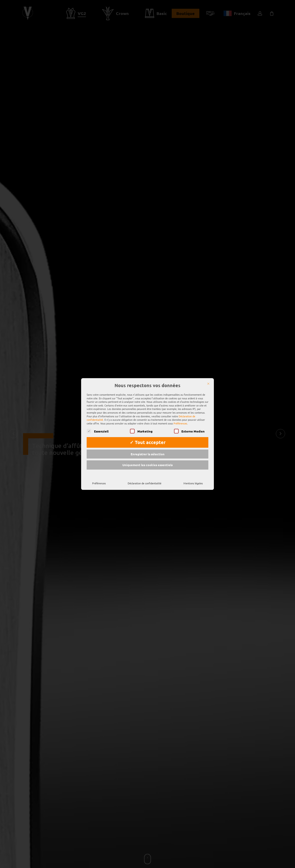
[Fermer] (208, 380)
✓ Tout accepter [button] (148, 438)
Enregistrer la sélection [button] (148, 450)
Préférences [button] (180, 419)
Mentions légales (193, 479)
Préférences (99, 479)
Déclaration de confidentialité (145, 479)
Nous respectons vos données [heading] (147, 382)
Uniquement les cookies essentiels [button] (147, 461)
